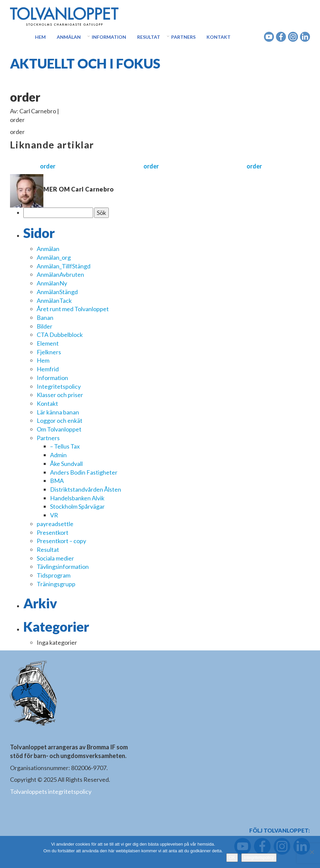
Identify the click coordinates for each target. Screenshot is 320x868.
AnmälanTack (54, 300)
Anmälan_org (54, 257)
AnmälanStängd (57, 292)
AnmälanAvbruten (60, 274)
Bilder (45, 326)
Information (109, 37)
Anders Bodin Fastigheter (84, 472)
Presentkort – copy (61, 541)
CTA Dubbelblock (60, 335)
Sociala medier (55, 558)
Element (48, 343)
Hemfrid (48, 369)
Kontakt (219, 37)
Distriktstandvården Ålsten (86, 489)
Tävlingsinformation (63, 567)
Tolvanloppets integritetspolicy (51, 791)
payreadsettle (55, 524)
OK (232, 857)
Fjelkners (49, 352)
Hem (40, 37)
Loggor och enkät (60, 420)
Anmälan (69, 37)
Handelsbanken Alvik (77, 498)
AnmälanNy (52, 283)
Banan (45, 318)
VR (54, 515)
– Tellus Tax (65, 446)
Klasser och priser (60, 395)
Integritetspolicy (59, 386)
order (48, 166)
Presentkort (53, 532)
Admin (58, 455)
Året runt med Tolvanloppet (73, 309)
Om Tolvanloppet (59, 429)
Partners (183, 37)
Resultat (149, 37)
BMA (57, 481)
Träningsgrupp (56, 584)
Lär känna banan (58, 412)
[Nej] (312, 852)
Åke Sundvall (66, 464)
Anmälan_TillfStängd (64, 266)
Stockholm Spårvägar (77, 506)
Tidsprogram (54, 575)
